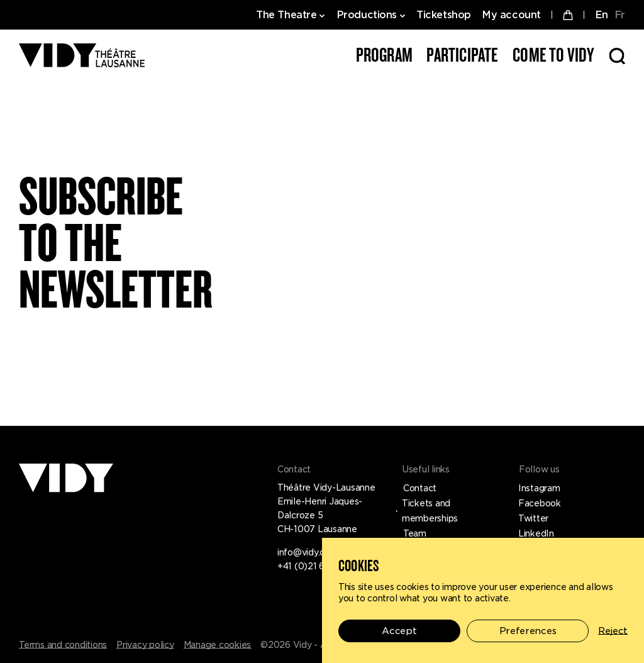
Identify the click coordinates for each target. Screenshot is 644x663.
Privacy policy (145, 645)
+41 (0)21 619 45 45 (319, 566)
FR (620, 15)
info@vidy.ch (303, 552)
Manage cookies (218, 645)
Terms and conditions (63, 645)
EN (602, 15)
